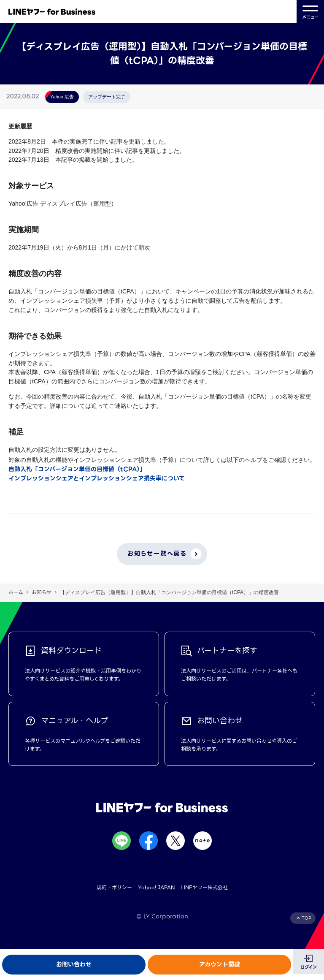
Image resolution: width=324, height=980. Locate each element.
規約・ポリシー (114, 887)
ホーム (16, 592)
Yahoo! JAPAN (156, 887)
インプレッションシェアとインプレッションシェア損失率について (97, 478)
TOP (306, 918)
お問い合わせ (74, 964)
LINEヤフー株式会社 (204, 887)
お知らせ (42, 592)
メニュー (310, 11)
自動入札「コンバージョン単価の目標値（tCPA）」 (77, 469)
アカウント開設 (220, 964)
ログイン (309, 967)
